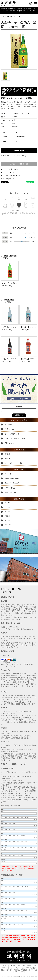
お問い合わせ (27, 966)
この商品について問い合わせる (19, 164)
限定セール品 (10, 492)
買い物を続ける (9, 179)
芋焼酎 (18, 17)
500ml (7, 512)
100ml (7, 503)
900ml (7, 520)
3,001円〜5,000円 (12, 483)
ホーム (5, 966)
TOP (2, 17)
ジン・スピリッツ (12, 434)
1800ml (8, 525)
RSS (16, 972)
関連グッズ (9, 443)
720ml (7, 516)
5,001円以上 (10, 488)
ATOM (22, 972)
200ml (7, 507)
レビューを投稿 (9, 172)
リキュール (9, 429)
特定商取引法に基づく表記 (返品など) (15, 156)
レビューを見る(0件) (10, 169)
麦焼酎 (8, 459)
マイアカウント (15, 966)
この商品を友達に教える (12, 176)
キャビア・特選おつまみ (15, 439)
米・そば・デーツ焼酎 (14, 463)
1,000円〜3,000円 (12, 478)
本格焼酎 (10, 17)
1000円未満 (10, 474)
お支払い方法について (24, 968)
